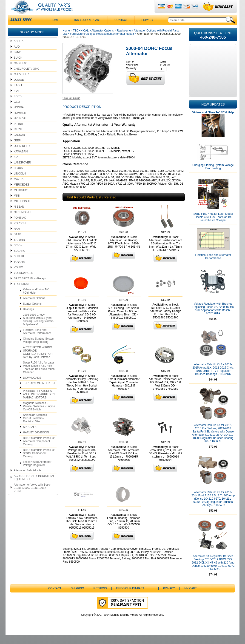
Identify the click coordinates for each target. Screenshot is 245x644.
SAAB (17, 243)
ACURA (19, 50)
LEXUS (18, 177)
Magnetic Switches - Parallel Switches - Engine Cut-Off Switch (39, 415)
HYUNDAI (20, 128)
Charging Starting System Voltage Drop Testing (39, 349)
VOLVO (18, 277)
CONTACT (121, 29)
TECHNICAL (22, 293)
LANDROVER (22, 172)
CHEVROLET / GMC (27, 78)
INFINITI (19, 133)
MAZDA (19, 188)
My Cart (191, 598)
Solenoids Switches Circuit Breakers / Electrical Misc (35, 427)
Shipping (77, 598)
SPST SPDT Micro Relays (30, 288)
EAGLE (18, 94)
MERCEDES (22, 194)
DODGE (19, 89)
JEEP (17, 150)
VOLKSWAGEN (24, 282)
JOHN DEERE (23, 155)
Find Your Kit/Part (87, 29)
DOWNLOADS (32, 387)
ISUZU (18, 139)
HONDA (19, 117)
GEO (17, 111)
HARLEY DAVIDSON (36, 442)
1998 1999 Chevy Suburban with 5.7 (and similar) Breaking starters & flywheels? (38, 329)
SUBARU (20, 260)
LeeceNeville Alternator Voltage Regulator (37, 473)
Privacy (147, 29)
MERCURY (21, 199)
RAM (17, 238)
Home (66, 40)
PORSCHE (21, 232)
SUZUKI (19, 266)
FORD (18, 106)
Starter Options (32, 313)
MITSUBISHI (22, 210)
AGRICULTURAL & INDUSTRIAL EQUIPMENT (34, 487)
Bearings (28, 318)
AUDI (17, 56)
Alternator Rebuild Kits (27, 480)
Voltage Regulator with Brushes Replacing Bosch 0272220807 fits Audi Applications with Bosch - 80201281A (213, 318)
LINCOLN (20, 183)
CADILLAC (21, 72)
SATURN (19, 249)
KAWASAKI (21, 161)
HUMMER (20, 122)
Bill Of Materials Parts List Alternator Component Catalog (39, 450)
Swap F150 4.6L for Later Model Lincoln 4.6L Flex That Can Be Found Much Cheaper (39, 377)
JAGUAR (19, 144)
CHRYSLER (21, 83)
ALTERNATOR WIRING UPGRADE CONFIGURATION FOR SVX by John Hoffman (38, 361)
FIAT (17, 100)
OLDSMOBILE (23, 221)
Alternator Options (34, 307)
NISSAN (19, 216)
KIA (16, 166)
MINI (17, 205)
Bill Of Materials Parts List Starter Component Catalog (39, 462)
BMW (17, 61)
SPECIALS (30, 436)
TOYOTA (19, 271)
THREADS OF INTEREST (39, 392)
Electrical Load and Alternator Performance (37, 341)
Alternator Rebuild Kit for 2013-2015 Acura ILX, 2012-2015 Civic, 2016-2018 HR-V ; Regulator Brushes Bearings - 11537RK (213, 378)
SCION (18, 255)
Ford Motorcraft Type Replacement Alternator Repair (102, 43)
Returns (100, 598)
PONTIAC (20, 227)
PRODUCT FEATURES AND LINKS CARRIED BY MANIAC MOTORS (39, 404)
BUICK (18, 67)
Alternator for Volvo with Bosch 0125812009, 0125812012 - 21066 (33, 497)
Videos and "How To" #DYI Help (36, 300)
